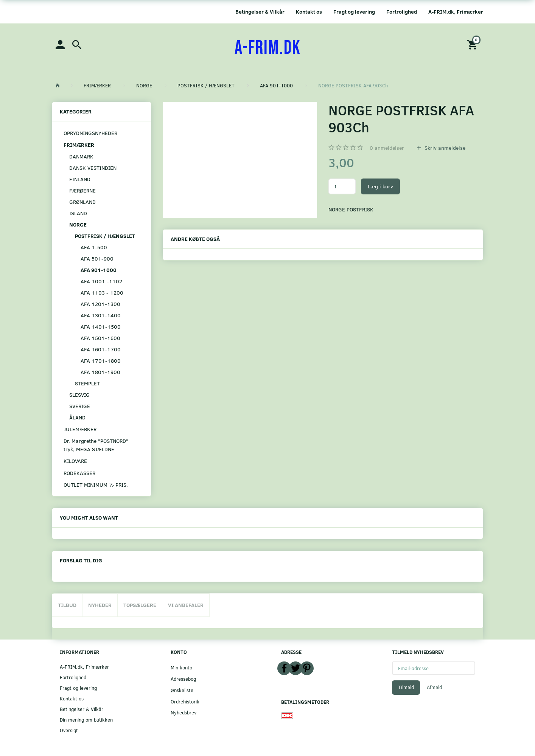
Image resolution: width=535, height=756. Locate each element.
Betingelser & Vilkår (260, 12)
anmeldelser (387, 148)
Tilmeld (406, 687)
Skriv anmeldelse (444, 148)
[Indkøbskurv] (473, 44)
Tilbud (67, 605)
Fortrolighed (402, 12)
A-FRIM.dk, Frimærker (456, 12)
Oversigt (69, 730)
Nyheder (100, 605)
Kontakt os (309, 12)
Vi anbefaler (186, 605)
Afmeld (434, 687)
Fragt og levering (354, 12)
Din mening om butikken (86, 720)
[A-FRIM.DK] (268, 48)
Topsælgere (140, 605)
